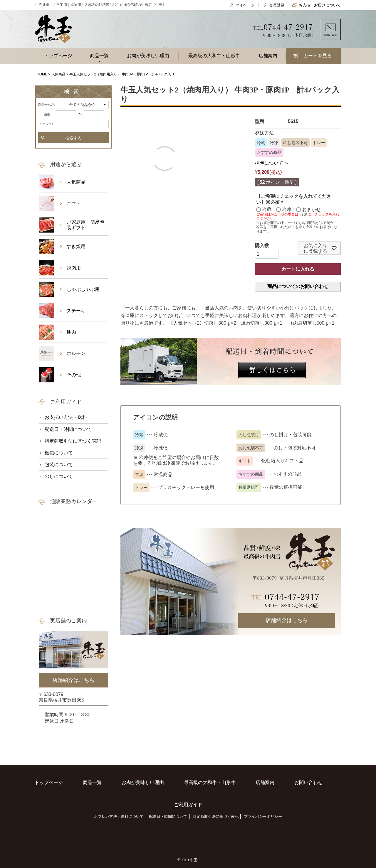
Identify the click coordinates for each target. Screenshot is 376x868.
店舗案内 (268, 56)
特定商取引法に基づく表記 (73, 441)
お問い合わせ (308, 782)
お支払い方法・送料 (66, 417)
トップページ (58, 56)
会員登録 (277, 5)
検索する (73, 138)
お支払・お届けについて (320, 5)
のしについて (59, 476)
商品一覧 (99, 56)
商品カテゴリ (47, 105)
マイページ (245, 5)
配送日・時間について (68, 429)
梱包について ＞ (272, 163)
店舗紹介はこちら (287, 620)
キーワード (47, 124)
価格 (47, 114)
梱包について (59, 453)
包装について (59, 465)
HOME (42, 74)
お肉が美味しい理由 (148, 56)
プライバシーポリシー (263, 816)
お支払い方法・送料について (119, 816)
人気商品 (58, 74)
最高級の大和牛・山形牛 (214, 56)
